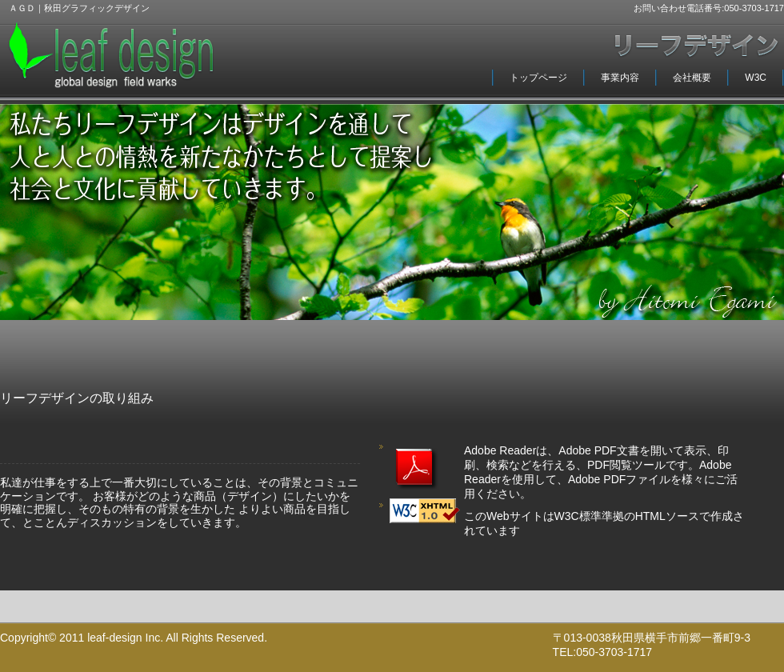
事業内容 (620, 78)
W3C (756, 78)
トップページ (538, 78)
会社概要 (692, 78)
